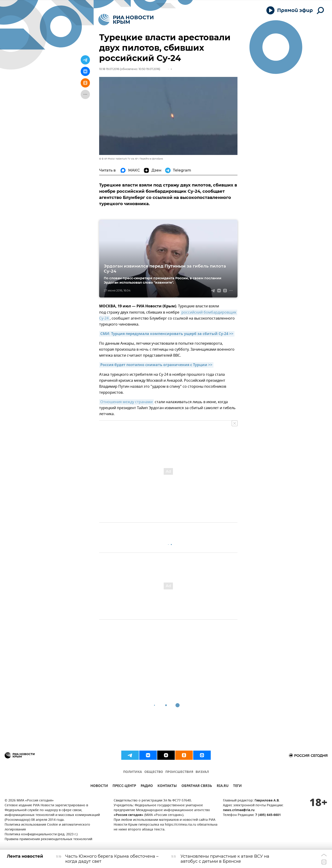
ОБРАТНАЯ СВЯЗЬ (197, 786)
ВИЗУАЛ (202, 772)
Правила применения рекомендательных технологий (48, 839)
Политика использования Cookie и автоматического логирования (47, 827)
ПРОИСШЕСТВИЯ (179, 772)
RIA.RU (223, 786)
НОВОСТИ (99, 786)
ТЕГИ (237, 786)
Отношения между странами (126, 402)
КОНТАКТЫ (167, 786)
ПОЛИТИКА (133, 772)
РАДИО (147, 786)
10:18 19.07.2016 (109, 69)
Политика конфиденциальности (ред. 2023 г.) (41, 835)
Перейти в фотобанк (151, 159)
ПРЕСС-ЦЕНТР (124, 786)
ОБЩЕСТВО (154, 772)
